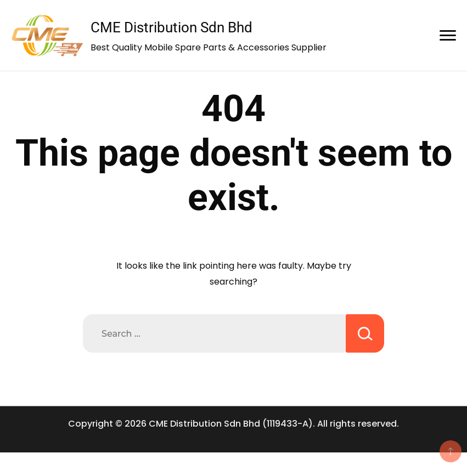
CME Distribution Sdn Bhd (171, 27)
